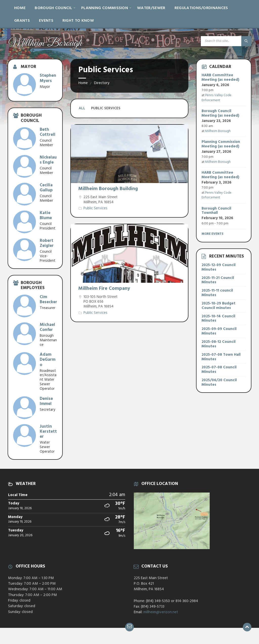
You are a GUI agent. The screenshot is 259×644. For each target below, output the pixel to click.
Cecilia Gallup (46, 188)
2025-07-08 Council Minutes (219, 370)
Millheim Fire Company (104, 289)
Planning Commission (105, 8)
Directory (102, 83)
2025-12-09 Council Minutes (219, 267)
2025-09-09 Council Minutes (219, 331)
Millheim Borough (218, 131)
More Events (212, 234)
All (82, 108)
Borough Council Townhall (216, 211)
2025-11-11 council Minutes (217, 293)
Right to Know (78, 21)
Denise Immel (46, 401)
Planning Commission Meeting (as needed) (221, 144)
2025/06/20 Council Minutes (219, 382)
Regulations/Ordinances (201, 8)
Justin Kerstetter (48, 432)
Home (20, 8)
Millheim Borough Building (108, 189)
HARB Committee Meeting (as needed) (220, 78)
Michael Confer (47, 327)
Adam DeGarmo (48, 360)
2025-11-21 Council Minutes (218, 280)
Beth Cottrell (48, 132)
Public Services (95, 208)
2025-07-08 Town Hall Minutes (221, 357)
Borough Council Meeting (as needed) (220, 113)
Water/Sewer (151, 8)
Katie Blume (46, 215)
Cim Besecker (48, 300)
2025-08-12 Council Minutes (219, 344)
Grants (22, 21)
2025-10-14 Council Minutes (218, 319)
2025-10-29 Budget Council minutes (219, 306)
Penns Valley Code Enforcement (217, 98)
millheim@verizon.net (161, 612)
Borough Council (53, 8)
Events (46, 21)
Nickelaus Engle (48, 160)
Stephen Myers (48, 78)
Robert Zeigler (47, 243)
